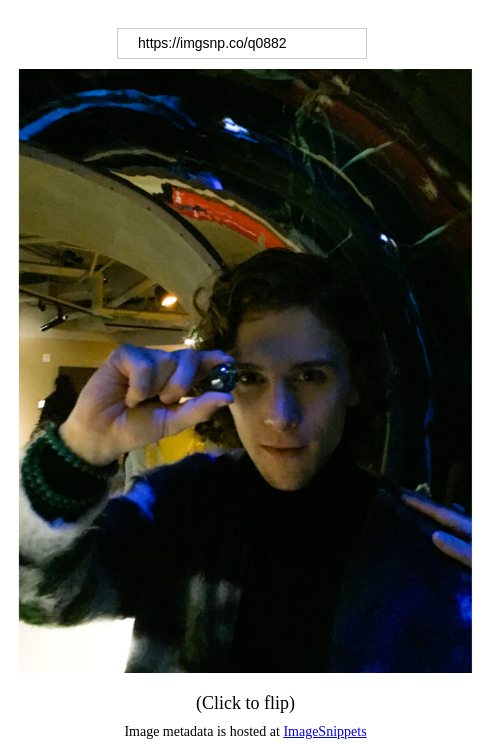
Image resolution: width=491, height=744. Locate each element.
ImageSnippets (324, 731)
